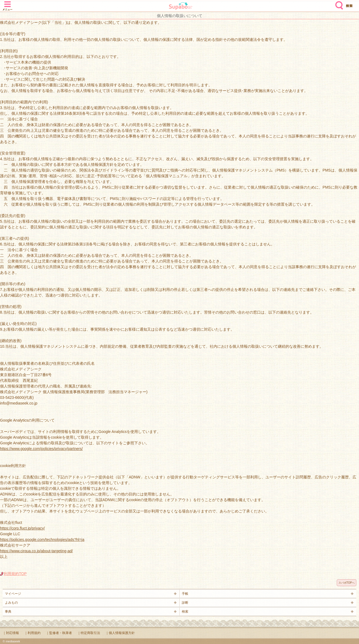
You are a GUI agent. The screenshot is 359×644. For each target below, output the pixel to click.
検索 (338, 3)
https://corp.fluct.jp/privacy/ (22, 528)
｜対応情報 (11, 633)
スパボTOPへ (347, 583)
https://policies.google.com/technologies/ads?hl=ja (42, 540)
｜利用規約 (32, 633)
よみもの (11, 603)
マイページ (13, 594)
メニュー (8, 3)
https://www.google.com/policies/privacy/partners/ (41, 449)
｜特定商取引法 (89, 633)
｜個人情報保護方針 (120, 633)
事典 (8, 612)
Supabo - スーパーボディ (181, 7)
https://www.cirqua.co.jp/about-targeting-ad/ (36, 551)
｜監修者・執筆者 (59, 633)
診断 (185, 603)
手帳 (185, 594)
